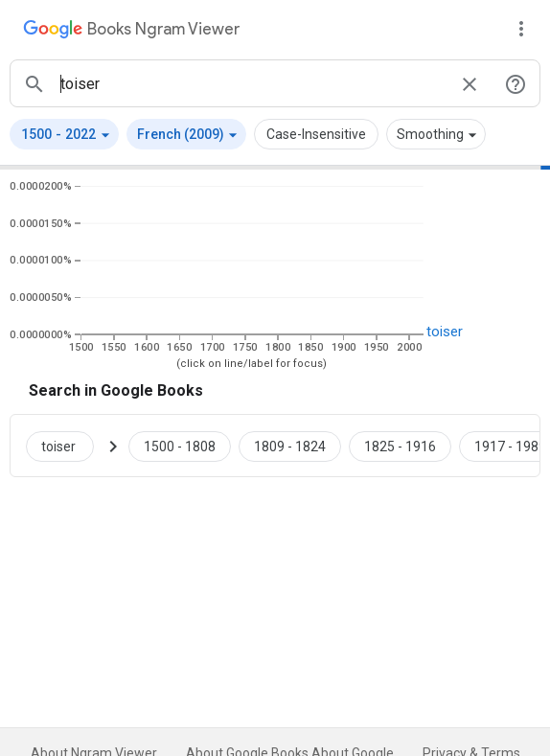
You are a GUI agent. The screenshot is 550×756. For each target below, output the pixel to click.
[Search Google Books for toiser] (68, 446)
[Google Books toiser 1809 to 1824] (290, 446)
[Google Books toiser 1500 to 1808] (180, 446)
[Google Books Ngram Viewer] (131, 32)
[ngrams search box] (252, 83)
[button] (64, 134)
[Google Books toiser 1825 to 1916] (400, 446)
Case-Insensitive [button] (316, 134)
